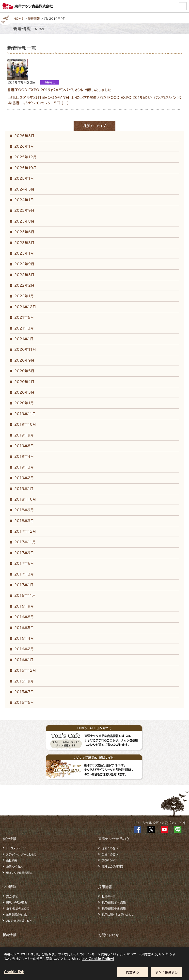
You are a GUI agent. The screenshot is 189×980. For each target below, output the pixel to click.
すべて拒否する (166, 974)
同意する (133, 974)
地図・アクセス (14, 866)
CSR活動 (9, 887)
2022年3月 (24, 275)
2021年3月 (24, 328)
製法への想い (110, 854)
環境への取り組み (17, 902)
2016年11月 (25, 595)
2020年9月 (24, 360)
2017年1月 (24, 585)
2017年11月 (25, 542)
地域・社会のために (18, 908)
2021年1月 (24, 339)
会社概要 (12, 860)
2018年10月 (25, 499)
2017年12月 (25, 531)
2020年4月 (24, 382)
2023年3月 (24, 243)
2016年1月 (24, 660)
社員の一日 (109, 896)
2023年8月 (24, 221)
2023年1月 (24, 253)
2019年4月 (24, 456)
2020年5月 (24, 371)
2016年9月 (24, 606)
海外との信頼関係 (113, 866)
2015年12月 (25, 670)
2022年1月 (24, 296)
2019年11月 (25, 414)
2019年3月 (24, 467)
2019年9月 (24, 435)
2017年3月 (24, 574)
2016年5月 (24, 628)
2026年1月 (24, 146)
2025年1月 (24, 178)
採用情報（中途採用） (114, 908)
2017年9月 (24, 553)
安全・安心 (12, 896)
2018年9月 (24, 510)
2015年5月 (24, 702)
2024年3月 (24, 189)
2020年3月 (24, 392)
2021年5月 (24, 317)
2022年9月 (24, 264)
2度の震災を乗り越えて (20, 921)
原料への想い (110, 848)
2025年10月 (25, 168)
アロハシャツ (109, 860)
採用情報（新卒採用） (114, 902)
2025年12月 (25, 157)
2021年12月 (25, 307)
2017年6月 (24, 563)
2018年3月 (24, 521)
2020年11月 (25, 350)
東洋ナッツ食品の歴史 (19, 873)
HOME (18, 18)
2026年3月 (24, 136)
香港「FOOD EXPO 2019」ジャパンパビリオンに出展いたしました (59, 90)
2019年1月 (24, 489)
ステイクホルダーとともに (21, 854)
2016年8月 (24, 617)
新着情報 (34, 18)
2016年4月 (24, 638)
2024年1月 (24, 200)
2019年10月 (25, 424)
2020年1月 (24, 403)
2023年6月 (24, 232)
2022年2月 (24, 285)
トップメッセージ (16, 848)
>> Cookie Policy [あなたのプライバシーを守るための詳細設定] (98, 961)
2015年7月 (24, 692)
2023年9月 (24, 210)
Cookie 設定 (14, 974)
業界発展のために (17, 915)
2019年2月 (24, 478)
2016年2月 (24, 649)
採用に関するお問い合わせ (118, 915)
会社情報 (9, 839)
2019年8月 (24, 446)
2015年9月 (24, 681)
